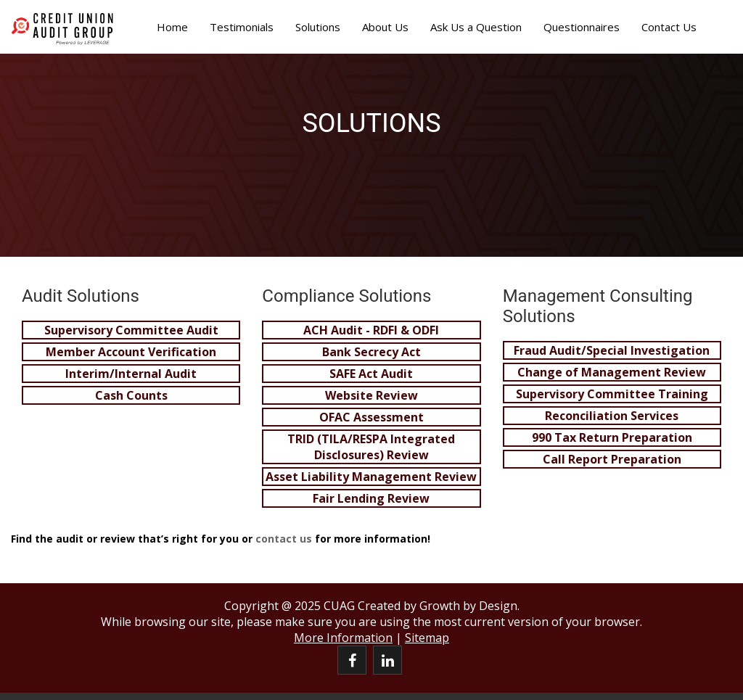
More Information (343, 638)
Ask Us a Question (476, 27)
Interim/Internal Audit (131, 374)
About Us (385, 27)
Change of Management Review (612, 372)
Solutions (318, 27)
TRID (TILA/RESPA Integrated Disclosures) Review (371, 447)
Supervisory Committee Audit (131, 330)
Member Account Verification (131, 352)
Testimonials (242, 27)
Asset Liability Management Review (371, 477)
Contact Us (669, 27)
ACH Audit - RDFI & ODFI (371, 330)
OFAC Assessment (371, 417)
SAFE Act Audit (371, 374)
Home (172, 27)
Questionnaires (582, 27)
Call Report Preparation (612, 459)
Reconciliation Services (612, 416)
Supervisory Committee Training (612, 394)
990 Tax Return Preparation (612, 437)
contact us (284, 539)
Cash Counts (131, 395)
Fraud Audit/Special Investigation (612, 350)
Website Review (371, 395)
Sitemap (427, 638)
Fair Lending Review (371, 498)
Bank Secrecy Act (371, 352)
